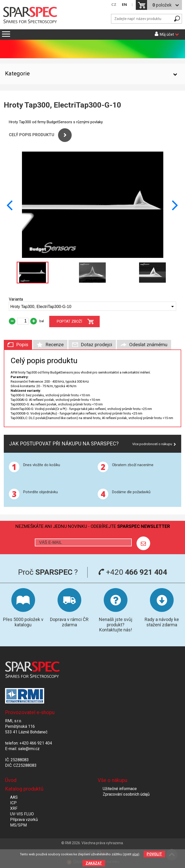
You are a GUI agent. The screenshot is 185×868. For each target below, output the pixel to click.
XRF (14, 808)
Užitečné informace (120, 789)
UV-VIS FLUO (22, 814)
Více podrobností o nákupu (152, 444)
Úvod (11, 780)
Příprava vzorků (24, 820)
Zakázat (94, 863)
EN (124, 4)
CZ (114, 4)
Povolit (154, 854)
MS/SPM (18, 825)
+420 (133, 572)
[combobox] (92, 306)
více (135, 854)
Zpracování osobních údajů (126, 794)
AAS (14, 797)
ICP (13, 803)
